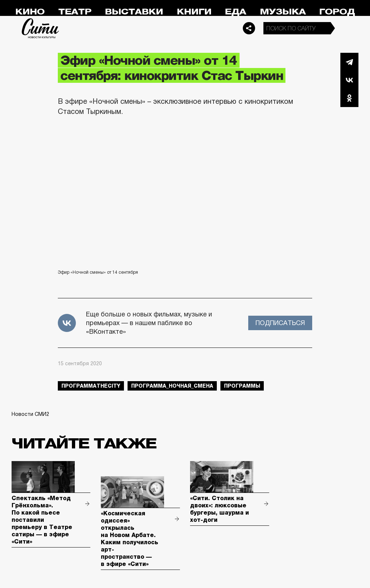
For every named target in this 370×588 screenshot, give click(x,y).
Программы (242, 386)
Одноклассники (349, 98)
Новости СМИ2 (30, 414)
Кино (30, 12)
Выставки (134, 12)
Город (337, 12)
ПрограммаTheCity (91, 386)
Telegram (349, 62)
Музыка (283, 12)
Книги (194, 12)
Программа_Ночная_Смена (172, 386)
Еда (235, 12)
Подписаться (280, 323)
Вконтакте (349, 80)
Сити (40, 28)
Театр (75, 12)
